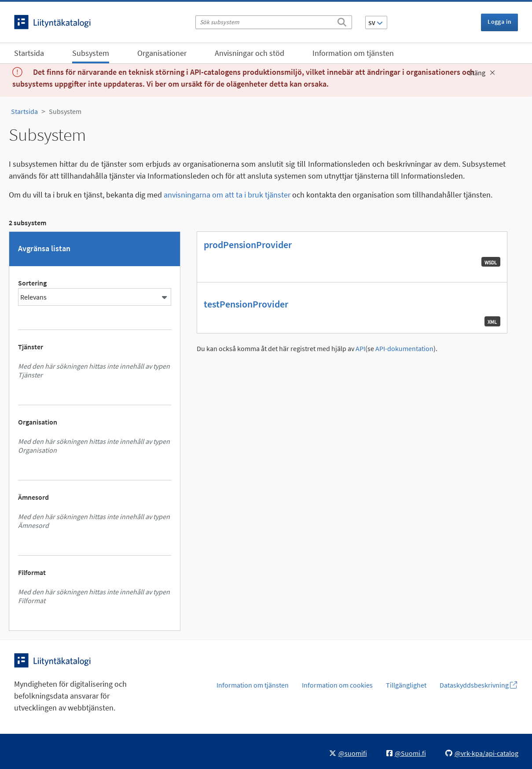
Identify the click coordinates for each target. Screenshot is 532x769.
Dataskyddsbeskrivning (478, 685)
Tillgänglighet (406, 685)
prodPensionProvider (248, 245)
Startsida (29, 53)
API (360, 349)
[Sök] (342, 21)
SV (376, 23)
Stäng (482, 73)
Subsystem (91, 53)
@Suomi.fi (406, 753)
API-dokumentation (404, 349)
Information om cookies (337, 685)
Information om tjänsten (353, 53)
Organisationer (162, 53)
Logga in (499, 22)
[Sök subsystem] (274, 22)
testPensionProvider (246, 304)
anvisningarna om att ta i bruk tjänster (227, 195)
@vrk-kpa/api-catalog (482, 753)
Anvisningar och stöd (249, 53)
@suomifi (348, 753)
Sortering (32, 283)
